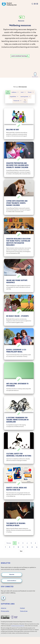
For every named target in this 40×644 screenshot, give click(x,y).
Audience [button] (14, 92)
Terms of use (24, 611)
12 (27, 547)
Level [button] (22, 92)
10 (18, 547)
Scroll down (35, 75)
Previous (9, 543)
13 (32, 547)
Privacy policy (5, 611)
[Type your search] (20, 56)
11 (23, 547)
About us (4, 608)
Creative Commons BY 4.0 (18, 626)
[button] (32, 4)
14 (37, 547)
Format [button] (30, 92)
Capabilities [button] (13, 97)
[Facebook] (3, 598)
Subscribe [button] (12, 575)
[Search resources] (28, 56)
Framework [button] (16, 101)
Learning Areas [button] (24, 97)
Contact (22, 608)
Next (21, 551)
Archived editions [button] (12, 581)
